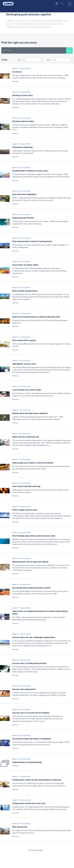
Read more (16, 81)
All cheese (17, 72)
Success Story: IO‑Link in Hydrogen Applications (34, 637)
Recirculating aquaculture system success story (34, 536)
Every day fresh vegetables (25, 194)
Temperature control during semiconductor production (37, 780)
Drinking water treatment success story (30, 171)
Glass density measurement (25, 291)
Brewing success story (23, 95)
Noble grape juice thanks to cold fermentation (33, 463)
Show (19, 60)
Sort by (49, 60)
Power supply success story (25, 510)
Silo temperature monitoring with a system (32, 588)
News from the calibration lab (26, 437)
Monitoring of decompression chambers (30, 413)
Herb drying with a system (24, 340)
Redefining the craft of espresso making (30, 562)
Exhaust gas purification (23, 218)
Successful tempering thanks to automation (32, 739)
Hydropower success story (24, 364)
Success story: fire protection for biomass (31, 713)
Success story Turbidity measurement (29, 663)
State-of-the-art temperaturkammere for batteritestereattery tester (40, 612)
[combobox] (32, 60)
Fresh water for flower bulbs (25, 265)
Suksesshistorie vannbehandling (27, 762)
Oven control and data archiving (26, 486)
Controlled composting (23, 147)
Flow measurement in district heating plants (32, 241)
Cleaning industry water (23, 121)
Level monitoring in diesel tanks (27, 390)
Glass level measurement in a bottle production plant (36, 317)
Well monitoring (20, 827)
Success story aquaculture (24, 689)
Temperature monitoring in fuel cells (29, 803)
